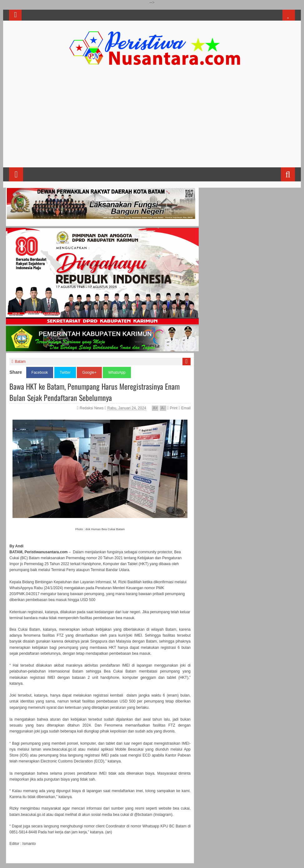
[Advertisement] (152, 119)
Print (172, 408)
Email (185, 408)
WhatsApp (117, 372)
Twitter (65, 372)
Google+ (89, 372)
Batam (20, 362)
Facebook (40, 372)
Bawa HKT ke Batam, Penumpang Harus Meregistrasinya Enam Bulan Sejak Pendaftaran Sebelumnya (95, 392)
